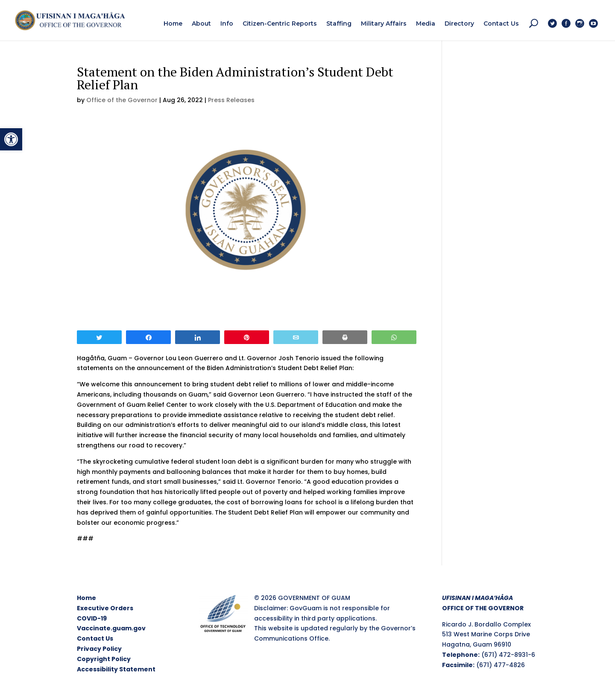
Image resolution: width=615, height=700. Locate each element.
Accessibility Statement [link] (116, 669)
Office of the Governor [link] (122, 100)
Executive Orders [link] (105, 608)
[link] (11, 139)
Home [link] (86, 598)
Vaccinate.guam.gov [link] (111, 628)
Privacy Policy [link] (99, 649)
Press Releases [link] (231, 100)
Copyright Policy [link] (104, 659)
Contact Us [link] (95, 638)
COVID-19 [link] (92, 618)
